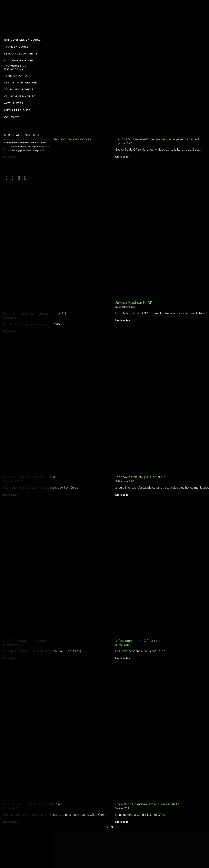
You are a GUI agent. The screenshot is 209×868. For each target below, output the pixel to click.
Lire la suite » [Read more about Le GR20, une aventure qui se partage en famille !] (123, 157)
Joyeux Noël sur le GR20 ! (137, 303)
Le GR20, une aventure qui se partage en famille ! (157, 139)
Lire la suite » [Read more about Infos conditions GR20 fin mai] (123, 658)
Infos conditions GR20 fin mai (140, 641)
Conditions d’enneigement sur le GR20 (148, 804)
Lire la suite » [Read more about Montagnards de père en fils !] (123, 495)
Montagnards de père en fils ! (140, 477)
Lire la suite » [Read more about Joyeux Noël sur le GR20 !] (123, 320)
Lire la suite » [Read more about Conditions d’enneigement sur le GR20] (123, 822)
